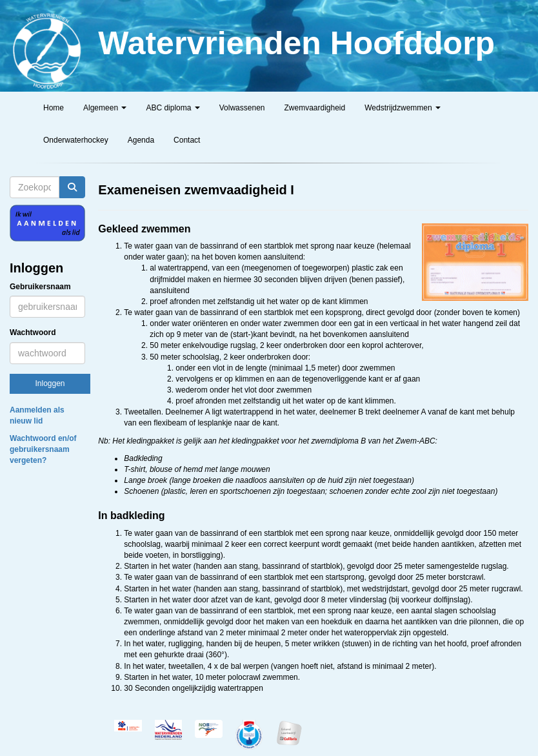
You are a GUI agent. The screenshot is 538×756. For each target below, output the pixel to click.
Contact (187, 140)
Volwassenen (242, 108)
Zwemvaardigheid (314, 108)
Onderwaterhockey (76, 140)
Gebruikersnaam (40, 287)
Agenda (141, 140)
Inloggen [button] (50, 383)
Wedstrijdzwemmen (403, 108)
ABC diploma (173, 108)
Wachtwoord (33, 332)
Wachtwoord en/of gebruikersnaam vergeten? (43, 449)
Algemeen (105, 108)
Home (54, 108)
